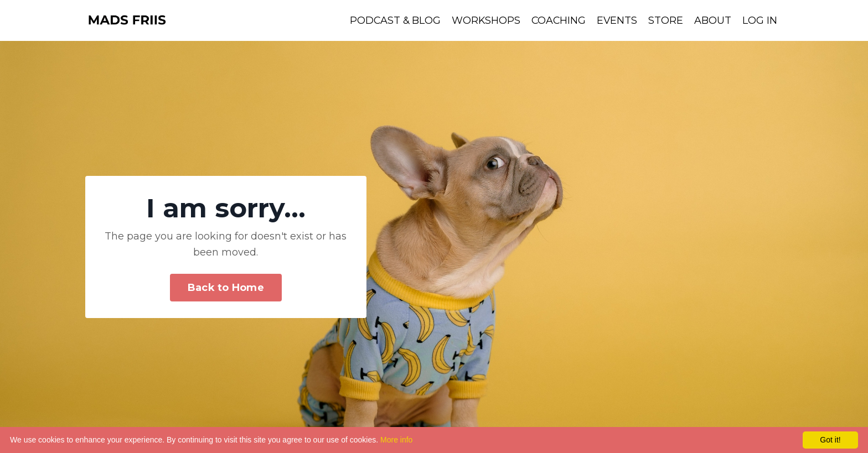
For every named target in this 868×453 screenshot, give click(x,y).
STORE (666, 20)
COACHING (557, 20)
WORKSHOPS (484, 20)
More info (396, 440)
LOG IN (760, 20)
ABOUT (713, 20)
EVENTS (617, 20)
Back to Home (226, 288)
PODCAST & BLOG (392, 20)
